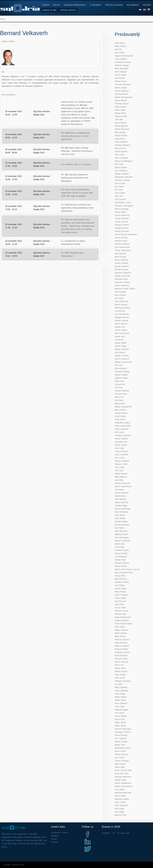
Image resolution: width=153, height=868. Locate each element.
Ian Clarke (119, 187)
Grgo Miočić (120, 515)
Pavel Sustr (120, 719)
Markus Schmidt (122, 646)
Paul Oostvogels (122, 538)
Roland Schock (121, 649)
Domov (46, 5)
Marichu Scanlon (122, 640)
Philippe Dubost (122, 228)
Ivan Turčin (120, 758)
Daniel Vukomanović (124, 786)
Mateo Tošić (120, 745)
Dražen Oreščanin (123, 541)
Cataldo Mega (121, 506)
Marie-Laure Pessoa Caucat (127, 569)
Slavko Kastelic (121, 375)
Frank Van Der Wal (123, 770)
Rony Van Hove (122, 774)
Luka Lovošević (122, 455)
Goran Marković (122, 493)
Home (3, 19)
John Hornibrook (122, 333)
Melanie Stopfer (122, 710)
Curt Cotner (120, 193)
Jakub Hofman (121, 324)
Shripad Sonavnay (123, 681)
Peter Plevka (120, 592)
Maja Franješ (120, 257)
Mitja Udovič (120, 764)
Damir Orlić (120, 544)
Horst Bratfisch (121, 142)
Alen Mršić (119, 528)
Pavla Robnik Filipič (123, 624)
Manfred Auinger (122, 65)
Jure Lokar (119, 448)
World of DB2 (50, 10)
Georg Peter (120, 576)
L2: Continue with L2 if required (76, 164)
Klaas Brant (120, 139)
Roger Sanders (121, 630)
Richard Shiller (121, 659)
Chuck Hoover (121, 330)
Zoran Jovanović (122, 359)
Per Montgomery (122, 525)
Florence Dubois (122, 225)
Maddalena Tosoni (123, 748)
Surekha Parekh (122, 550)
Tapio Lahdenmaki (123, 426)
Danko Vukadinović (123, 783)
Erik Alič (118, 49)
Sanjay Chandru (122, 174)
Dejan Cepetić (121, 167)
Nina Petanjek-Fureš (124, 573)
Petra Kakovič (121, 368)
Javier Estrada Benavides (126, 234)
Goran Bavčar (121, 100)
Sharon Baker (121, 75)
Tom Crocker (120, 199)
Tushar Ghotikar (122, 761)
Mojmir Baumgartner (124, 97)
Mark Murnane (121, 531)
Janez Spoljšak (121, 691)
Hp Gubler (119, 298)
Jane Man (119, 480)
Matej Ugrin (120, 767)
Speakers (55, 836)
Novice (57, 5)
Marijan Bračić (121, 136)
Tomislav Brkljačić (122, 145)
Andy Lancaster (122, 429)
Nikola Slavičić (121, 671)
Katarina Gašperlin (123, 273)
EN (144, 11)
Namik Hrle (120, 337)
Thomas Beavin (122, 104)
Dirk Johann (120, 352)
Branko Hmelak (121, 321)
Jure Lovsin (120, 458)
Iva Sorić (119, 684)
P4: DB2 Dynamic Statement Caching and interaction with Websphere (75, 178)
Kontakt (147, 5)
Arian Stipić (120, 707)
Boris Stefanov (121, 703)
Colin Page (120, 547)
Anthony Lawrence (123, 435)
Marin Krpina (120, 410)
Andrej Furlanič (121, 263)
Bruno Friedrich (122, 260)
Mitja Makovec (121, 477)
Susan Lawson (121, 439)
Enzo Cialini (120, 183)
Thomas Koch (121, 394)
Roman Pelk (120, 560)
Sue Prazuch (120, 601)
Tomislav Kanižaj (122, 372)
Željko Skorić (120, 668)
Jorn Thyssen (121, 738)
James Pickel (121, 589)
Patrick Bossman (122, 129)
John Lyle (119, 471)
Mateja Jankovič (122, 349)
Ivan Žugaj (119, 812)
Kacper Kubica (121, 413)
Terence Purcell (122, 611)
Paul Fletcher (121, 254)
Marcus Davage (122, 209)
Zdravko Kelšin (121, 378)
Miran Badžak (121, 72)
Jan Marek (119, 490)
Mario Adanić (120, 46)
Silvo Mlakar (120, 518)
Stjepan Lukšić (121, 464)
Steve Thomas (121, 735)
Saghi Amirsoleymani (124, 56)
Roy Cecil (119, 164)
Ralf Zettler (120, 809)
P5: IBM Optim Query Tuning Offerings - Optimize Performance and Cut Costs (77, 151)
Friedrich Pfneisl (122, 582)
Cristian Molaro (121, 522)
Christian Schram (122, 652)
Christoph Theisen (123, 732)
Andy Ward (120, 790)
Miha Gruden (120, 295)
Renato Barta (121, 81)
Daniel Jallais (121, 343)
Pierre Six (119, 665)
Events (54, 839)
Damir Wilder (120, 796)
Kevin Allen (120, 53)
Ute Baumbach (121, 94)
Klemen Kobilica (122, 391)
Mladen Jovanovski (123, 362)
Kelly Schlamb (121, 643)
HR (140, 11)
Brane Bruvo (120, 148)
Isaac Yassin (120, 802)
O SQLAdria (95, 5)
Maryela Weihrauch (123, 793)
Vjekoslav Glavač (122, 282)
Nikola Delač (120, 212)
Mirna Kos (119, 397)
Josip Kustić (120, 419)
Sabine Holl (120, 327)
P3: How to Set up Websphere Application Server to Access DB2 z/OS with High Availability (77, 193)
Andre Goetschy (122, 286)
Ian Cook (119, 190)
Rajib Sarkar (120, 636)
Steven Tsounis (121, 754)
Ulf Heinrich (120, 311)
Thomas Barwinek (123, 85)
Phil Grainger (120, 292)
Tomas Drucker (121, 222)
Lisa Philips (120, 585)
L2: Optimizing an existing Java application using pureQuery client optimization (77, 208)
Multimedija (133, 5)
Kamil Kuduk (120, 416)
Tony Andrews (121, 59)
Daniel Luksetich (122, 461)
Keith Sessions (121, 656)
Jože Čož (119, 196)
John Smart (120, 678)
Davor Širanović (122, 662)
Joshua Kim (120, 384)
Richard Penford (122, 563)
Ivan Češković (121, 171)
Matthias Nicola (122, 534)
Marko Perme (121, 566)
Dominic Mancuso (123, 483)
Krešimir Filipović (122, 244)
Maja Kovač (120, 404)
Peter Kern (119, 381)
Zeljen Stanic (120, 700)
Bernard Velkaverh (123, 777)
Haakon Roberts (122, 620)
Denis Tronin (120, 751)
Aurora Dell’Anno (122, 215)
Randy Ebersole (122, 231)
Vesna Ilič (119, 340)
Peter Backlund (121, 69)
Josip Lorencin (121, 451)
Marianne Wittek (122, 799)
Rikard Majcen (121, 474)
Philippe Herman (122, 317)
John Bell (119, 120)
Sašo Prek (119, 605)
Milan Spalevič (121, 687)
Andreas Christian (123, 180)
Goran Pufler (120, 608)
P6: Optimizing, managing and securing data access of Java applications (75, 136)
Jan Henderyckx (122, 314)
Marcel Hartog (121, 305)
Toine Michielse (122, 512)
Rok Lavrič (119, 432)
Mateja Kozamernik (123, 407)
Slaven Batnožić (122, 91)
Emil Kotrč (119, 400)
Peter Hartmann (122, 301)
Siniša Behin (120, 110)
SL (149, 11)
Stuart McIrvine (121, 502)
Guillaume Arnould (123, 62)
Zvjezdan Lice (121, 442)
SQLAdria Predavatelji (75, 5)
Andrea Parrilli (121, 553)
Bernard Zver (120, 815)
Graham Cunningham (124, 206)
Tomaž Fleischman (123, 250)
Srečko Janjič (121, 346)
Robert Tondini (121, 742)
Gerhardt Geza (121, 279)
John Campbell (121, 158)
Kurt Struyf (119, 713)
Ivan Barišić (120, 78)
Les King (119, 388)
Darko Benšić (121, 123)
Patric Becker (121, 107)
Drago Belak (120, 113)
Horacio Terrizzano (123, 729)
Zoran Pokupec (121, 595)
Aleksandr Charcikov (124, 177)
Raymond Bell (121, 116)
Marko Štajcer (121, 697)
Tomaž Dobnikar (122, 219)
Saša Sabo (120, 627)
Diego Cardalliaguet (123, 161)
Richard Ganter (121, 270)
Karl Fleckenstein (122, 247)
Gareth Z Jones (122, 356)
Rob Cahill (119, 155)
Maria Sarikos (121, 633)
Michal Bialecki (121, 126)
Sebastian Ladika (122, 423)
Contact (54, 842)
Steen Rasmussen (123, 617)
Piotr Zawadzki (121, 805)
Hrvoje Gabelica (122, 266)
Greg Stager (120, 694)
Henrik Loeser (121, 445)
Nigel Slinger (120, 675)
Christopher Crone (123, 203)
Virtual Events (68, 10)
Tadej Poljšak (121, 598)
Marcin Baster (121, 88)
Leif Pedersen (121, 557)
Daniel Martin (121, 496)
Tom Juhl (119, 365)
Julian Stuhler (121, 716)
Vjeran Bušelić (121, 152)
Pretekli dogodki (114, 5)
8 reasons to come (59, 833)
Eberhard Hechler (122, 308)
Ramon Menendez (123, 509)
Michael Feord (121, 241)
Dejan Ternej (120, 723)
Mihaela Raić (120, 614)
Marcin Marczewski (123, 486)
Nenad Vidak (120, 780)
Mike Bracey (120, 132)
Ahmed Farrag (121, 238)
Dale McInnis (120, 499)
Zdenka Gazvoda (122, 276)
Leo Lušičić (120, 467)
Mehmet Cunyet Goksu (125, 289)
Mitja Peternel (121, 579)
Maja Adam (120, 43)
